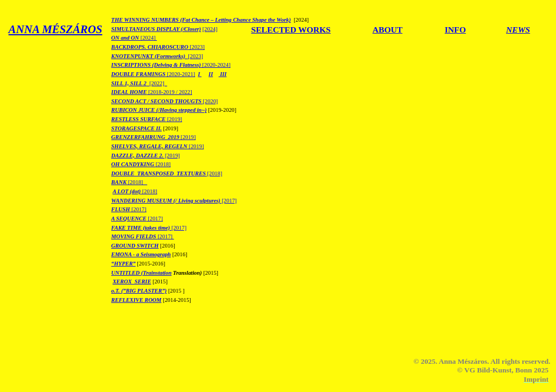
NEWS (518, 30)
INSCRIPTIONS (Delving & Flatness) (156, 65)
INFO (455, 30)
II (211, 74)
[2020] (165, 101)
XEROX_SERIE (132, 282)
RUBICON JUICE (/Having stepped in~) (159, 110)
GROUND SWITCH (135, 246)
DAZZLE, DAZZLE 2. (137, 156)
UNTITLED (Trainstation (141, 273)
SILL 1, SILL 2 (129, 83)
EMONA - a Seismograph (141, 254)
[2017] (174, 201)
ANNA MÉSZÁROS (56, 29)
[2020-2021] (153, 74)
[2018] (141, 164)
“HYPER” (124, 264)
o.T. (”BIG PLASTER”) (139, 291)
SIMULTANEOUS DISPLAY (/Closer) (156, 29)
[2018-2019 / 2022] (170, 92)
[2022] (157, 83)
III (223, 74)
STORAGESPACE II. (137, 128)
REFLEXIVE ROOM (137, 300)
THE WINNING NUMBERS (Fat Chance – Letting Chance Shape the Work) (201, 20)
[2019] (147, 119)
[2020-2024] (216, 65)
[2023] (158, 47)
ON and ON (126, 38)
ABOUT (387, 30)
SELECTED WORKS (291, 30)
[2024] (210, 29)
